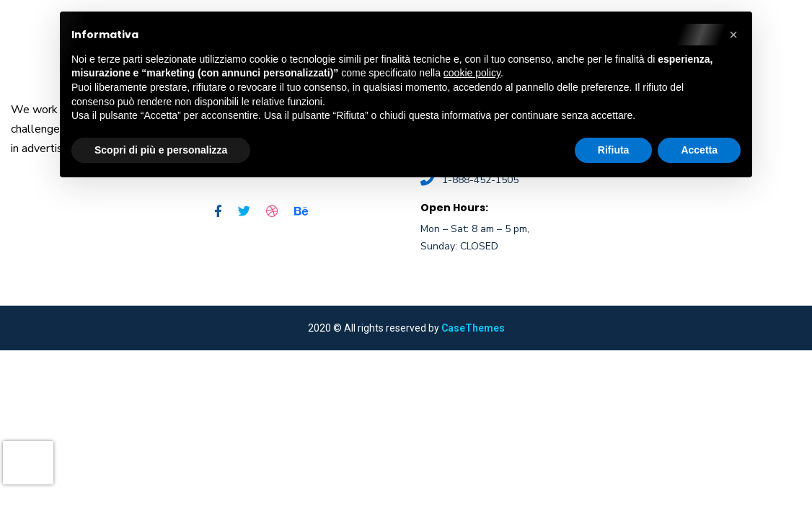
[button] (733, 35)
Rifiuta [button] (614, 150)
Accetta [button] (699, 150)
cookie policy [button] (472, 73)
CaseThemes (473, 328)
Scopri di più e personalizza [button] (161, 150)
